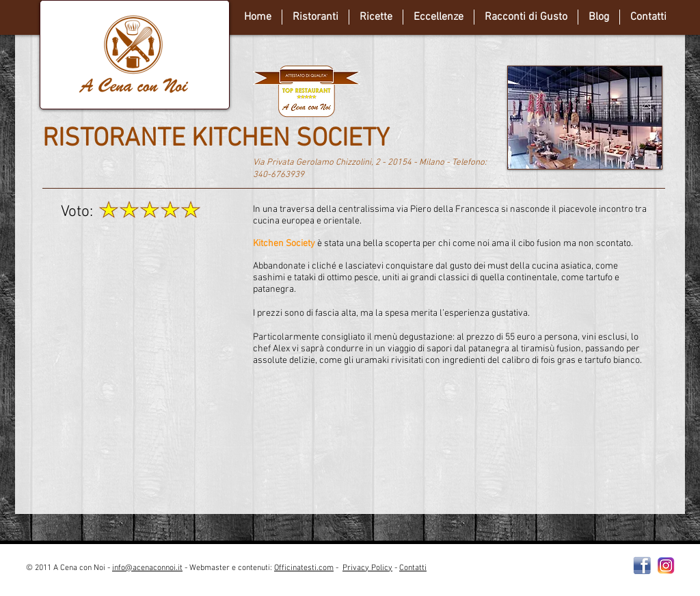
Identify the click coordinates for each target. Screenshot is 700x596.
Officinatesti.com (304, 568)
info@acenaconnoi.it (147, 568)
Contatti (413, 568)
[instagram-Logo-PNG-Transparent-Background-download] (666, 566)
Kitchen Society (284, 244)
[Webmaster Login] (544, 573)
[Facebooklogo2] (642, 566)
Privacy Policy (367, 568)
